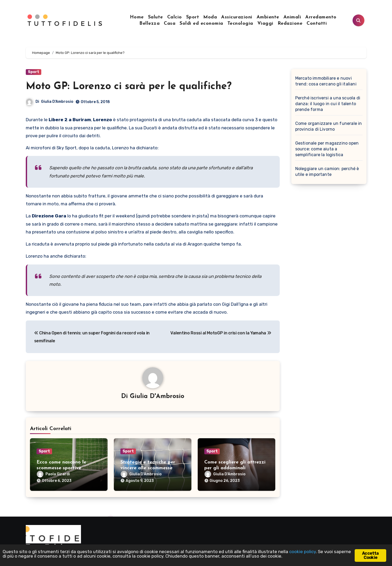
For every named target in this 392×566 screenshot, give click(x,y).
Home (137, 17)
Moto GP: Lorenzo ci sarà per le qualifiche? (129, 87)
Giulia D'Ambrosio (57, 102)
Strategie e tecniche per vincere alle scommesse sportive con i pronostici (148, 468)
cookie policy (302, 552)
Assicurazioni (237, 17)
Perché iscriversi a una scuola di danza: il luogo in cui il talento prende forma (328, 104)
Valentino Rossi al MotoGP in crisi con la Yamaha (221, 333)
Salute (156, 17)
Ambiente (268, 17)
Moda (210, 17)
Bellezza (149, 24)
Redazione (290, 24)
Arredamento (321, 17)
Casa (170, 24)
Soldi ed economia (201, 24)
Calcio (175, 17)
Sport (193, 17)
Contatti (317, 24)
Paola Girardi (53, 474)
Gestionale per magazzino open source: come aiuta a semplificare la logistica (327, 149)
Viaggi (265, 24)
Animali (292, 17)
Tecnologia (240, 24)
